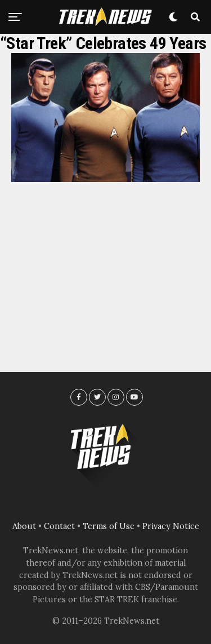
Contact (59, 526)
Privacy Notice (171, 526)
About (24, 526)
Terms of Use (109, 526)
